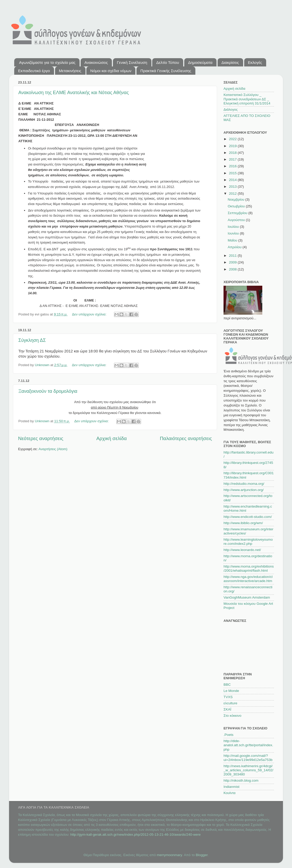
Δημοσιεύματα (200, 62)
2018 (233, 153)
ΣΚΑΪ (227, 709)
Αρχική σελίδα (112, 438)
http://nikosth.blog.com (241, 780)
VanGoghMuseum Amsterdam (247, 597)
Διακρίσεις (230, 62)
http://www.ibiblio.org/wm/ (243, 523)
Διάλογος (231, 110)
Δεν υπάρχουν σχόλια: (90, 314)
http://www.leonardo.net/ (242, 550)
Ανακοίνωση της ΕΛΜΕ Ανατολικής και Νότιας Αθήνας (74, 93)
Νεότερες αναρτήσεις (41, 438)
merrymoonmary (169, 855)
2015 (233, 173)
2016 (233, 166)
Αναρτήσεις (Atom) (53, 449)
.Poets (228, 735)
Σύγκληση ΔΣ (32, 340)
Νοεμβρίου (236, 199)
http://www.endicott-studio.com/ (248, 517)
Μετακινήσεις (70, 71)
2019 (233, 146)
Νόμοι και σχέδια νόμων (111, 71)
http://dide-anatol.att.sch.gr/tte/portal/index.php (248, 745)
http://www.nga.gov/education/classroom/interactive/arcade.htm (248, 579)
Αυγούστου (237, 220)
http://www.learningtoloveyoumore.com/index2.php (248, 542)
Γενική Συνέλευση (132, 62)
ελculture (230, 703)
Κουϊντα (229, 793)
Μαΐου (233, 240)
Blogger (202, 855)
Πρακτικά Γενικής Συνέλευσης (166, 71)
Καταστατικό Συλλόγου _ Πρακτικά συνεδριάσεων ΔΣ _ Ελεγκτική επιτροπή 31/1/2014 (247, 99)
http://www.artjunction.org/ (244, 490)
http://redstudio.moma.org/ (244, 484)
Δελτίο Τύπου (167, 62)
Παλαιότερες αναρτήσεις (186, 438)
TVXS (228, 697)
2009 (233, 262)
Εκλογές (255, 62)
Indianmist (232, 787)
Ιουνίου (234, 233)
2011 (233, 256)
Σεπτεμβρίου (238, 213)
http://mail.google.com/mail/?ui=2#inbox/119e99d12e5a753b (248, 758)
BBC (227, 685)
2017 (233, 159)
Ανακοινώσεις (96, 62)
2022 (233, 139)
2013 (233, 187)
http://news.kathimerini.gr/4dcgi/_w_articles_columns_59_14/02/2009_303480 (248, 770)
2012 (233, 194)
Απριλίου (235, 247)
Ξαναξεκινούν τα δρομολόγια (48, 391)
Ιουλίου (234, 227)
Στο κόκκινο (232, 716)
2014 (233, 180)
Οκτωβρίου (237, 206)
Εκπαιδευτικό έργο (34, 71)
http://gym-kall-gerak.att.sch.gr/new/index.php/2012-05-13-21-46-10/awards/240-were (136, 835)
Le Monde (231, 691)
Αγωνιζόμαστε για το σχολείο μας (47, 62)
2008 (233, 269)
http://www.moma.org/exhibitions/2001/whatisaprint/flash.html (249, 568)
